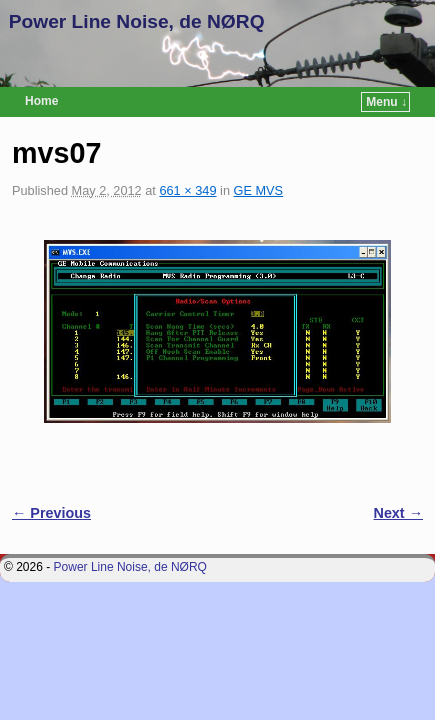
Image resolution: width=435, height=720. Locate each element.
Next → (398, 513)
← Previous (51, 513)
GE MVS (259, 190)
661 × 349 (187, 190)
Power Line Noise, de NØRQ (137, 21)
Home (41, 101)
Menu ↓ (386, 102)
